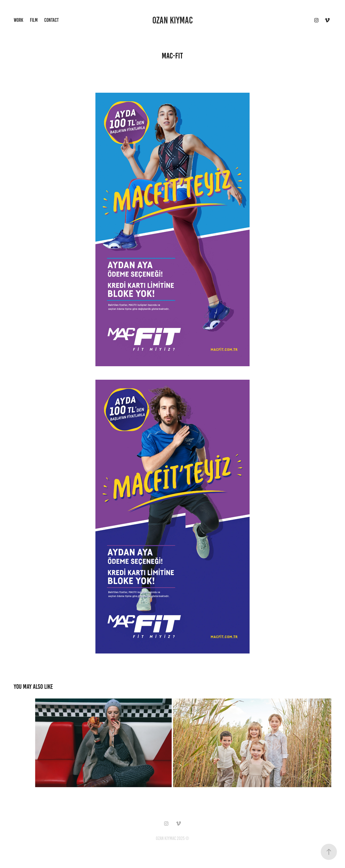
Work (18, 20)
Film (34, 20)
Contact (51, 20)
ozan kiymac (172, 20)
